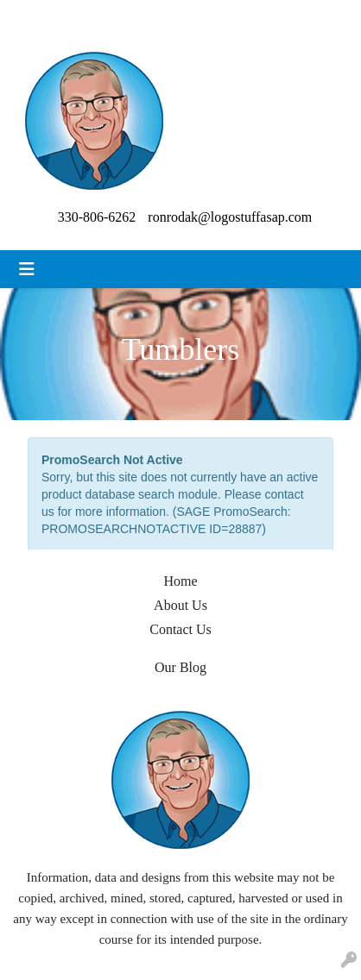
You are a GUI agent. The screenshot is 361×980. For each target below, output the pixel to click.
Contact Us (180, 629)
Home (180, 581)
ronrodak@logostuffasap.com (230, 217)
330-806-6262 (97, 217)
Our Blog (180, 667)
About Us (180, 605)
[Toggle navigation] (27, 269)
